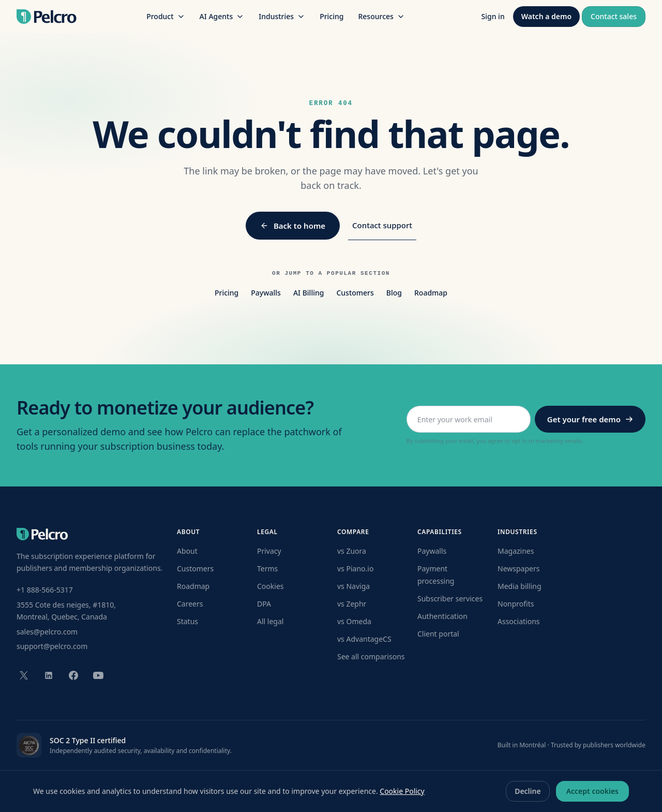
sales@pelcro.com (47, 632)
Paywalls (266, 293)
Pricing (332, 16)
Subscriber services (450, 599)
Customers (355, 293)
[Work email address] (469, 419)
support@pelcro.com (52, 646)
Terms (267, 569)
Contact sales (614, 16)
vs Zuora (352, 551)
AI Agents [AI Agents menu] (222, 16)
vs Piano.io (355, 569)
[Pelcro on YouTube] (98, 675)
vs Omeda (354, 621)
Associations (519, 621)
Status (187, 621)
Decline (528, 791)
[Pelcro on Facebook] (73, 675)
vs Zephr (352, 604)
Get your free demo (590, 419)
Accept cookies (592, 791)
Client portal (438, 634)
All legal (270, 621)
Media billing (520, 586)
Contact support (382, 225)
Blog (394, 293)
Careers (190, 604)
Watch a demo (546, 16)
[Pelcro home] (47, 17)
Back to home (293, 226)
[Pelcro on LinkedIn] (49, 675)
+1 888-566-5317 (45, 590)
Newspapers (518, 569)
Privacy (269, 551)
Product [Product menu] (165, 16)
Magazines (516, 551)
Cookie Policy (402, 791)
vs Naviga (353, 586)
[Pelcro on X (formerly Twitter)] (24, 675)
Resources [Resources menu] (381, 16)
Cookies (270, 586)
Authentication (442, 616)
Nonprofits (516, 604)
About (187, 551)
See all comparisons (371, 656)
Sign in (493, 16)
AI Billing (309, 293)
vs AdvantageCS (364, 639)
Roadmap (431, 293)
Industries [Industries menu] (282, 16)
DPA (264, 604)
